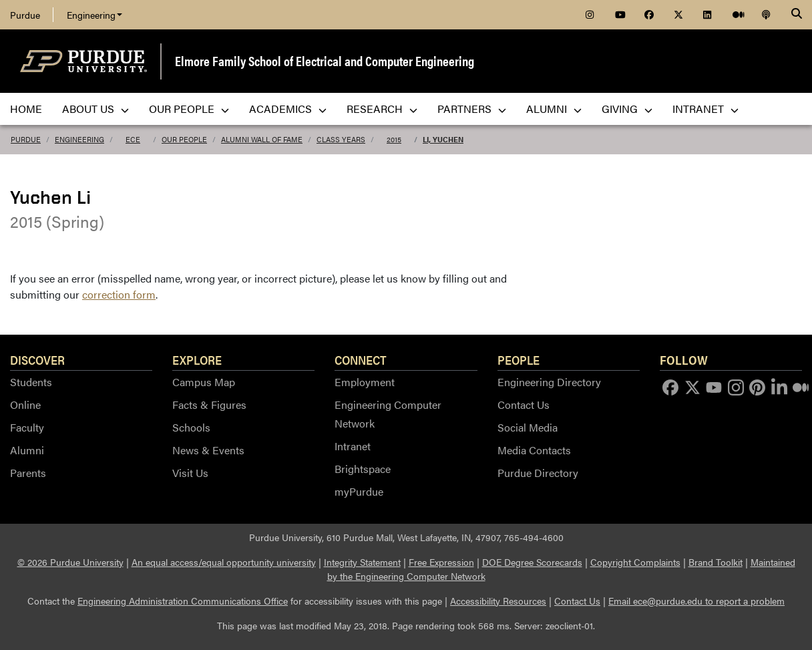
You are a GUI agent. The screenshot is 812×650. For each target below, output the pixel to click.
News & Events (208, 450)
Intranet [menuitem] (705, 109)
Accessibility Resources (498, 601)
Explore (197, 359)
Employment (365, 382)
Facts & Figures (209, 404)
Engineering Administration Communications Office (183, 601)
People (519, 359)
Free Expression (441, 562)
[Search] (797, 15)
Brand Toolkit (716, 562)
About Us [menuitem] (95, 109)
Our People (184, 139)
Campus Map (204, 382)
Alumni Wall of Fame (262, 139)
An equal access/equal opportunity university (224, 562)
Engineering (94, 15)
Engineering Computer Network (388, 414)
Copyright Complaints (635, 562)
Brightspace (363, 469)
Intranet (353, 446)
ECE (133, 139)
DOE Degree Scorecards (532, 562)
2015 (394, 139)
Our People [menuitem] (189, 109)
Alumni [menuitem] (554, 109)
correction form (119, 294)
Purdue (25, 15)
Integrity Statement (362, 562)
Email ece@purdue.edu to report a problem (696, 601)
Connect (361, 359)
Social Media (528, 427)
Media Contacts (534, 450)
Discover (37, 359)
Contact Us (524, 404)
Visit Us (190, 473)
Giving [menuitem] (627, 109)
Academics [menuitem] (288, 109)
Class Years (341, 139)
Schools (191, 427)
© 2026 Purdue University (70, 562)
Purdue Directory (538, 473)
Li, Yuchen (443, 139)
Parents (28, 473)
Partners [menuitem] (472, 109)
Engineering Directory (549, 382)
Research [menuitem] (382, 109)
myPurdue (359, 491)
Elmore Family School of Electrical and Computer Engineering (325, 60)
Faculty (27, 427)
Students (31, 382)
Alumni (27, 450)
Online (25, 404)
